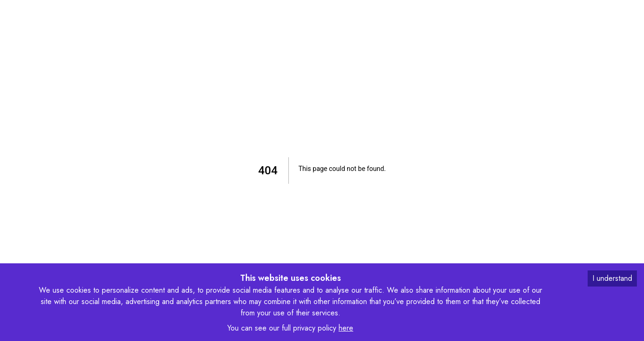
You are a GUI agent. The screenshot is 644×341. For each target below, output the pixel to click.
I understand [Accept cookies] (612, 278)
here (346, 328)
